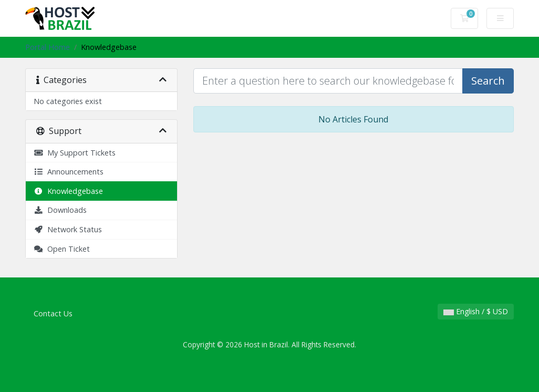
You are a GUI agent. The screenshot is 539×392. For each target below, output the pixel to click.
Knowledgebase (68, 191)
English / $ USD (476, 311)
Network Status (68, 229)
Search (488, 81)
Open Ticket (62, 249)
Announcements (69, 172)
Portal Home (48, 47)
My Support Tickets (75, 153)
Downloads (60, 210)
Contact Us (53, 313)
